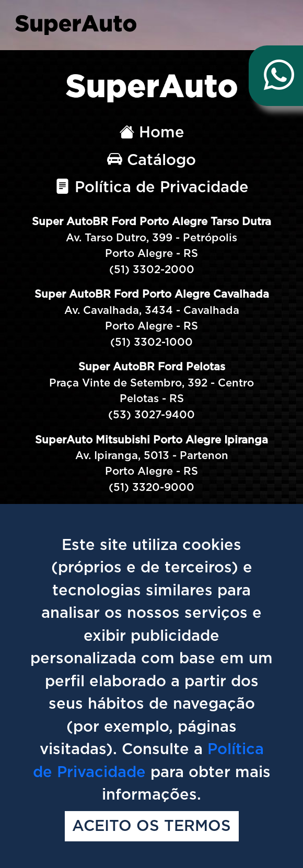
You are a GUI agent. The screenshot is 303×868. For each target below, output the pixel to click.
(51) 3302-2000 (152, 270)
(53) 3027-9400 (151, 415)
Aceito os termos (151, 826)
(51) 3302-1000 (151, 343)
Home (152, 133)
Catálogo (151, 161)
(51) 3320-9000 (151, 488)
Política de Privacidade (152, 188)
